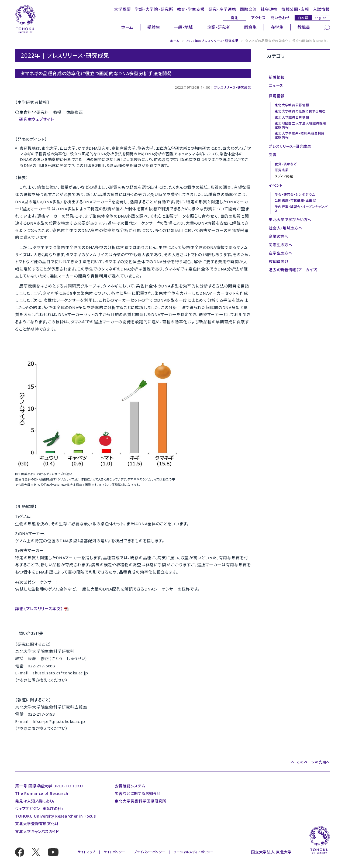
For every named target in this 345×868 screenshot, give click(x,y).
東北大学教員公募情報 (292, 105)
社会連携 (269, 9)
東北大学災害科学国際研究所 (141, 801)
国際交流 (248, 9)
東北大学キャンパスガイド (37, 831)
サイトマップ (87, 852)
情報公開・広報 (295, 9)
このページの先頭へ (313, 762)
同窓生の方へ (280, 245)
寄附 (235, 18)
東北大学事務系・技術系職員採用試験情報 (300, 135)
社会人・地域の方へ (285, 228)
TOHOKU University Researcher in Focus (55, 816)
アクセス (258, 18)
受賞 (273, 155)
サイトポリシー (115, 852)
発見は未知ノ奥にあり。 (35, 801)
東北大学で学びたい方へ (290, 220)
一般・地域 (183, 27)
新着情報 (277, 77)
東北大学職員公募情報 (292, 117)
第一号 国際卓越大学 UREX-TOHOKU (49, 786)
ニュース (276, 86)
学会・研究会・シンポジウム (295, 195)
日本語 (303, 18)
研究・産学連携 (222, 9)
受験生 (153, 27)
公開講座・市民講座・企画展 (295, 200)
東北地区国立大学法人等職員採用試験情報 (300, 125)
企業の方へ (279, 236)
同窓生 (251, 27)
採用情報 (277, 96)
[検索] (327, 27)
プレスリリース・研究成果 (232, 88)
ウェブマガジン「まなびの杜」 (39, 809)
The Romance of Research (42, 793)
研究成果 (282, 170)
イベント (276, 185)
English (321, 18)
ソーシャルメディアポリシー (194, 852)
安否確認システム (130, 786)
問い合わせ (280, 18)
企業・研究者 (219, 27)
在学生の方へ (280, 253)
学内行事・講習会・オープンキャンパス (301, 209)
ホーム (127, 27)
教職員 (304, 27)
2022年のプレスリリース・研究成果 (212, 41)
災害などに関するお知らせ (137, 793)
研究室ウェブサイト (37, 119)
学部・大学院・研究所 (154, 9)
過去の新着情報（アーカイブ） (294, 270)
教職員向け (279, 261)
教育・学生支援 (191, 9)
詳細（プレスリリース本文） (39, 609)
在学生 (277, 27)
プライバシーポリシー (150, 852)
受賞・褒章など (286, 164)
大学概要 (123, 9)
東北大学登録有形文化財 (37, 824)
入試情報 (321, 9)
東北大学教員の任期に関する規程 (300, 111)
